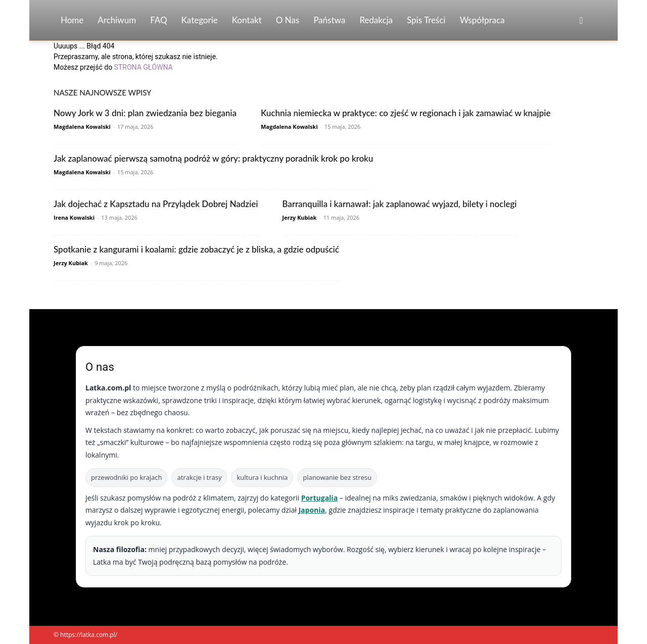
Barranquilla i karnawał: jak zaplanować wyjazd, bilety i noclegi (399, 204)
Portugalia (319, 498)
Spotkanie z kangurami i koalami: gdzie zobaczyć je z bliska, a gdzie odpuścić (196, 249)
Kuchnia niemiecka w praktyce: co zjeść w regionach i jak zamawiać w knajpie (406, 113)
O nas (288, 20)
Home (72, 20)
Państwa (329, 20)
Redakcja (376, 20)
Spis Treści (426, 20)
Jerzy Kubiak (299, 217)
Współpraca (482, 20)
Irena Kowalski (74, 217)
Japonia (312, 510)
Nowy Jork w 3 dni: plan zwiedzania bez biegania (145, 113)
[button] (581, 21)
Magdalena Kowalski (82, 127)
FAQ (158, 20)
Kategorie (200, 20)
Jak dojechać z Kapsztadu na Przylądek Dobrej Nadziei (156, 204)
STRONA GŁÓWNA (144, 67)
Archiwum (117, 20)
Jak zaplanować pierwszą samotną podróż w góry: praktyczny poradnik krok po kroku (213, 158)
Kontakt (247, 20)
